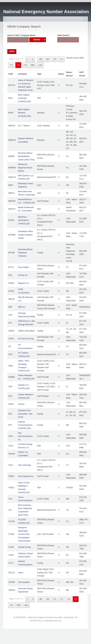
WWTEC (12, 201)
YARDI (11, 476)
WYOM (11, 253)
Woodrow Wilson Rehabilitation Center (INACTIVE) (26, 156)
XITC (10, 355)
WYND (11, 220)
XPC (10, 414)
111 (62, 59)
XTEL (11, 436)
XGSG (11, 339)
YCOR (11, 547)
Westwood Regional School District (25, 168)
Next (33, 65)
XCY (10, 323)
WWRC (11, 156)
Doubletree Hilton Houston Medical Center (26, 235)
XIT (10, 347)
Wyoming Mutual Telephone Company (25, 253)
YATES (11, 488)
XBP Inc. (22, 307)
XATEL (11, 291)
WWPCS (12, 140)
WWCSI (12, 126)
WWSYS (12, 177)
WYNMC (12, 235)
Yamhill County (24, 547)
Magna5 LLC (24, 283)
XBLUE (11, 299)
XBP (10, 307)
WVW (11, 113)
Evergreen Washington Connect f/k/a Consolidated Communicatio (24, 534)
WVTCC (12, 85)
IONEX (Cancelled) (26, 331)
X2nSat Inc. (23, 275)
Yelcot (21, 573)
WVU (11, 98)
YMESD (12, 590)
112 (11, 65)
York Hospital (24, 582)
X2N (10, 275)
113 (18, 65)
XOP (10, 387)
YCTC (11, 563)
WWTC (11, 193)
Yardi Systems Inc (26, 476)
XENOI (11, 331)
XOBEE (12, 377)
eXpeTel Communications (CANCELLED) (25, 425)
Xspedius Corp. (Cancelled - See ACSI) (25, 414)
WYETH (12, 209)
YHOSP (12, 582)
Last (40, 65)
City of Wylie (23, 267)
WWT (11, 185)
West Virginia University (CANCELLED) (24, 98)
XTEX (11, 446)
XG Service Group (26, 339)
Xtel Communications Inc (25, 436)
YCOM (11, 534)
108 (40, 59)
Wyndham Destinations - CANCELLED (24, 220)
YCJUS (11, 521)
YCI (10, 510)
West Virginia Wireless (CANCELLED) (24, 113)
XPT (10, 425)
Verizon (21, 404)
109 (48, 59)
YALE (11, 465)
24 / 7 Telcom (24, 126)
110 (54, 59)
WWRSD (12, 168)
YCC (10, 499)
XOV (10, 396)
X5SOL (11, 283)
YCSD (11, 555)
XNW (11, 366)
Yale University (24, 465)
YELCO (12, 573)
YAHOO (12, 454)
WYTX (11, 267)
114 (25, 65)
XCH (10, 315)
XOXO (11, 404)
